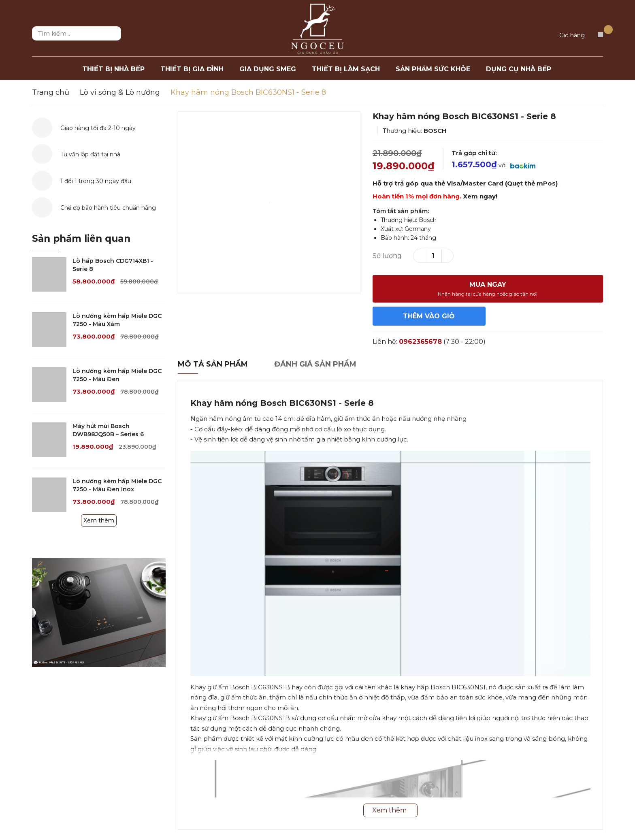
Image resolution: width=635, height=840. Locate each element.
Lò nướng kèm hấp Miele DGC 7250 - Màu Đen (117, 375)
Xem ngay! (480, 196)
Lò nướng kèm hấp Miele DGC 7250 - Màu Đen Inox (117, 485)
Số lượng (387, 256)
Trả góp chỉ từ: (474, 153)
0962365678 (420, 342)
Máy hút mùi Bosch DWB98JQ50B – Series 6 (108, 430)
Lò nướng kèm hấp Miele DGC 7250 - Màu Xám (117, 320)
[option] (269, 203)
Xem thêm (99, 520)
